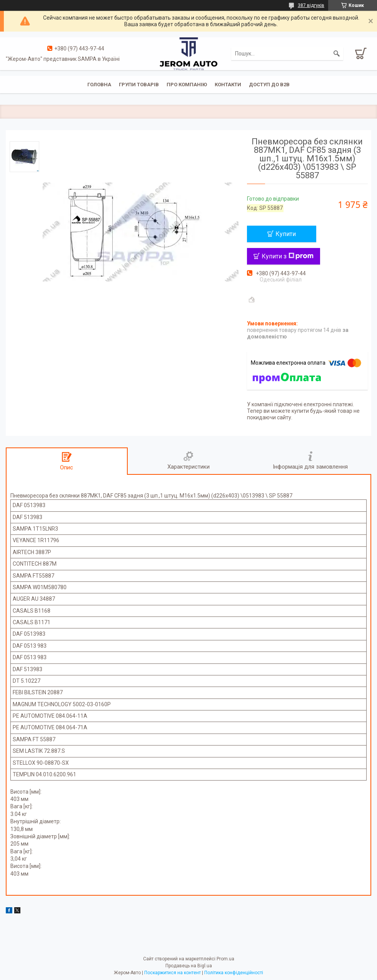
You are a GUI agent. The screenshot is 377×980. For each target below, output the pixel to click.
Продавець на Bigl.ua (189, 966)
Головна (99, 85)
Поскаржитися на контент (173, 973)
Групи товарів (139, 85)
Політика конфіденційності (234, 973)
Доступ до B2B (269, 85)
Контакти (228, 85)
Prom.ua (225, 959)
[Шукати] (337, 54)
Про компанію (187, 85)
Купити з (288, 256)
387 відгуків (311, 5)
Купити (286, 234)
